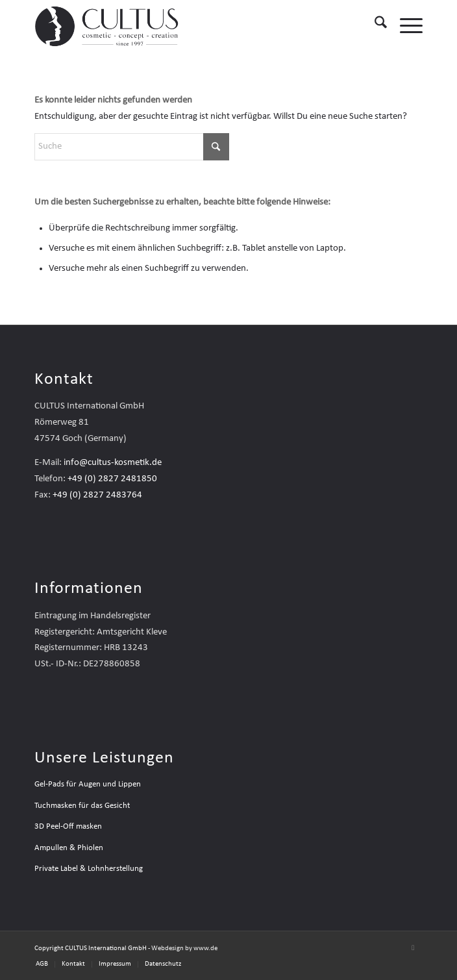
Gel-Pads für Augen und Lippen (88, 784)
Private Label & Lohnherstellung (89, 869)
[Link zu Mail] (413, 948)
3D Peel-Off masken (68, 826)
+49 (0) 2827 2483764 (97, 495)
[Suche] (374, 26)
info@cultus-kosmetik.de (113, 463)
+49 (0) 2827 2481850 (112, 479)
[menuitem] (374, 26)
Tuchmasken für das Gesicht (82, 806)
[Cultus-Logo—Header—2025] (190, 26)
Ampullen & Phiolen (69, 848)
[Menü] (405, 26)
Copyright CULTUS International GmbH (91, 949)
